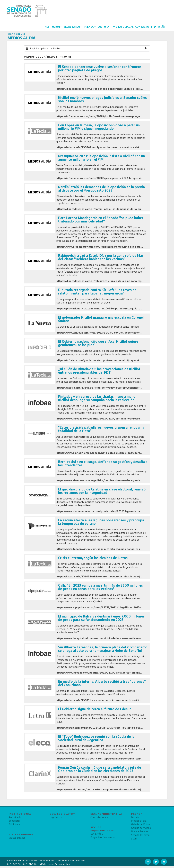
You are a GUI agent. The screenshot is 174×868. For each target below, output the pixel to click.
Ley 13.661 (97, 836)
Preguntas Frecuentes (103, 839)
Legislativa (56, 819)
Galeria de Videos (141, 830)
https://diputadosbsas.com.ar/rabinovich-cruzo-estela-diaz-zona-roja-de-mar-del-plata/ (111, 283)
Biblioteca (15, 826)
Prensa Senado (140, 834)
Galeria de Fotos (141, 826)
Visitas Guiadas (123, 28)
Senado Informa (140, 837)
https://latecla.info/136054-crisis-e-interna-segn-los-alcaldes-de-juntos (102, 579)
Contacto (142, 28)
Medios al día (139, 823)
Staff (134, 841)
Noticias (136, 819)
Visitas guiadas (17, 840)
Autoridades (16, 819)
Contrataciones (99, 819)
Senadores (15, 823)
